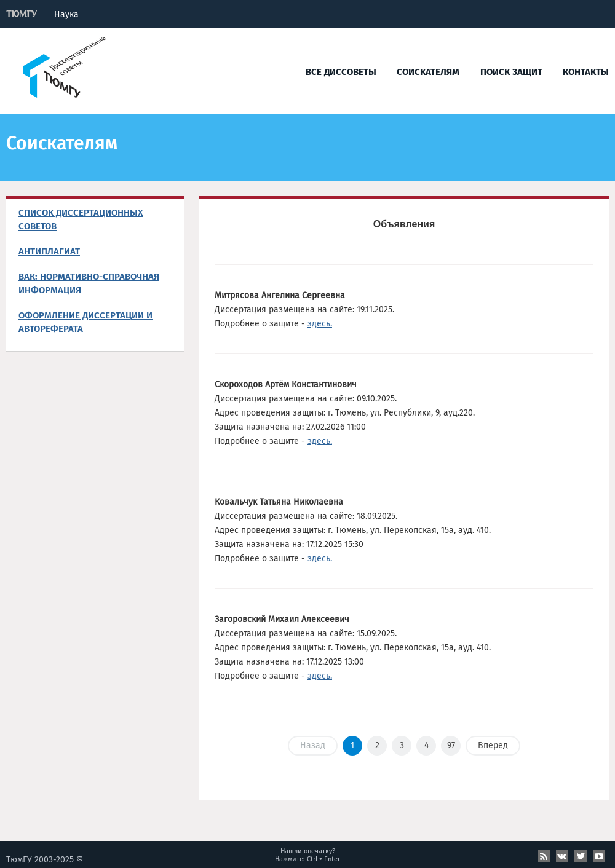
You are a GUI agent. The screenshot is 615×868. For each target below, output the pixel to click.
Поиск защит (511, 72)
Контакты (586, 72)
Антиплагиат (49, 251)
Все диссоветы (341, 72)
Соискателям (428, 72)
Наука (66, 14)
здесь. (320, 324)
